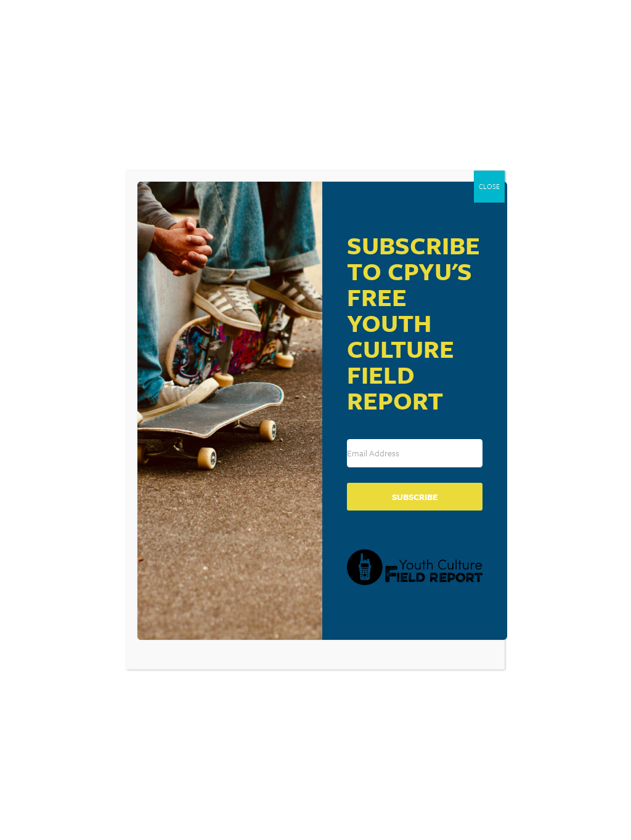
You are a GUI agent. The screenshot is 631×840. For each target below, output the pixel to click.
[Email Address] (415, 453)
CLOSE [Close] (489, 186)
